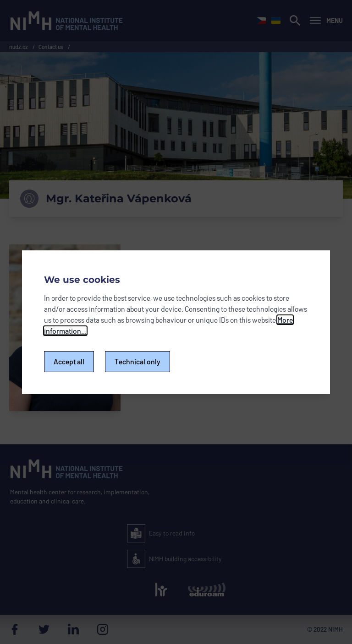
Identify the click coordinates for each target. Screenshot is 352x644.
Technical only (137, 361)
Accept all (69, 361)
